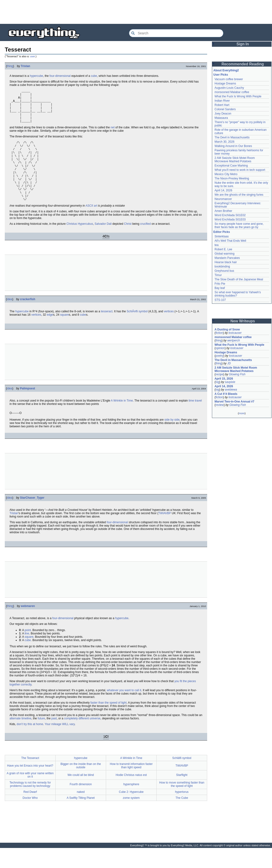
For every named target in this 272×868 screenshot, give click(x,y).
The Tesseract (30, 778)
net (113, 135)
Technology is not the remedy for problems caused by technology (30, 804)
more (242, 413)
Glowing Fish (237, 374)
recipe (219, 374)
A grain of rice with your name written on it (30, 795)
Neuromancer (223, 199)
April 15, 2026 (224, 379)
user (32, 56)
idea (10, 319)
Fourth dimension (81, 804)
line (27, 654)
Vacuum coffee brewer (229, 79)
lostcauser (235, 333)
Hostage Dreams (225, 84)
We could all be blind (81, 795)
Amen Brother (223, 211)
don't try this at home (30, 744)
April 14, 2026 (223, 190)
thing (10, 66)
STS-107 (220, 300)
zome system (131, 818)
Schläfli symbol (182, 778)
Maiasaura (221, 118)
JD (229, 363)
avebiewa (231, 390)
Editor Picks (222, 232)
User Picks (221, 75)
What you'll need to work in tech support (240, 170)
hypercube (36, 76)
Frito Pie (220, 284)
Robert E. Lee (223, 249)
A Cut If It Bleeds (226, 394)
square (64, 335)
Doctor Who (30, 818)
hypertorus (182, 812)
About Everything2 (226, 70)
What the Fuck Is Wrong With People (238, 96)
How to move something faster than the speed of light (182, 804)
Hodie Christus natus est (131, 795)
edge (50, 335)
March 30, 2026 (224, 142)
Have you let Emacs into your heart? (30, 786)
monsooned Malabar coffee (232, 92)
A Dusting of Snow (227, 329)
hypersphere (131, 804)
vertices (169, 331)
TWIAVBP (165, 533)
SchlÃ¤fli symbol (137, 331)
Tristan (25, 66)
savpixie (230, 382)
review (220, 405)
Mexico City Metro (226, 174)
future (41, 738)
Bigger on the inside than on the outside (81, 786)
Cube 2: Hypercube (131, 812)
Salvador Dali (103, 244)
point (28, 650)
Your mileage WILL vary (60, 744)
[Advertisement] (136, 12)
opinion (220, 348)
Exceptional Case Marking (231, 166)
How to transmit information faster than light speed (131, 786)
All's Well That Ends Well (230, 241)
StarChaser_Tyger (32, 518)
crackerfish (28, 319)
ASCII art (91, 226)
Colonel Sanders (225, 109)
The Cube (182, 818)
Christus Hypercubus (80, 244)
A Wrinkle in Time (122, 421)
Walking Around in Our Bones (233, 146)
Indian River (222, 101)
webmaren (28, 626)
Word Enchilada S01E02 (230, 215)
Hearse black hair (226, 262)
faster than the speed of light (108, 723)
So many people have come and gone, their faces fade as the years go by (239, 225)
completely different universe (82, 738)
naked (81, 812)
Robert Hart (222, 105)
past (54, 738)
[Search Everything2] (176, 33)
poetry (219, 356)
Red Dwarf (30, 812)
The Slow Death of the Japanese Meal (239, 279)
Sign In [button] (243, 44)
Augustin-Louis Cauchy (229, 88)
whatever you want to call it (124, 710)
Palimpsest (28, 408)
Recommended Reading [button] (243, 64)
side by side (172, 440)
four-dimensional (60, 76)
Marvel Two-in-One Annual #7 (234, 402)
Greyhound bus (224, 271)
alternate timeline (20, 738)
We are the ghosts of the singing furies (239, 195)
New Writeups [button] (243, 321)
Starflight (182, 795)
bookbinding (222, 267)
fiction (219, 333)
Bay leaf (220, 288)
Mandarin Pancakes (227, 258)
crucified (146, 244)
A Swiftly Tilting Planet (81, 818)
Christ (128, 244)
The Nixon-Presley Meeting (232, 178)
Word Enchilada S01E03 (230, 220)
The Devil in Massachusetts (232, 137)
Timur (218, 275)
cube (94, 76)
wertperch (234, 340)
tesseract (107, 331)
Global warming (224, 254)
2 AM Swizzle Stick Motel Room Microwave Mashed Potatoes (235, 160)
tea (217, 245)
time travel (195, 421)
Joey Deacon (223, 114)
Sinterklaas (222, 236)
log (217, 382)
